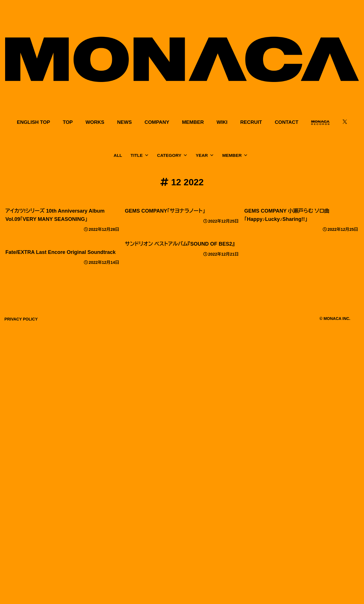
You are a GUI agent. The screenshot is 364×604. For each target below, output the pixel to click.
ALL (118, 155)
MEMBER (235, 155)
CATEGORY (172, 155)
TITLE (140, 155)
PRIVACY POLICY (21, 319)
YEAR (205, 155)
